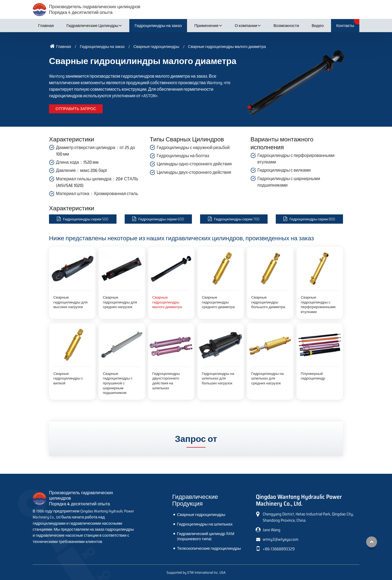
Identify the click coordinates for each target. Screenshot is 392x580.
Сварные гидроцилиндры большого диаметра (268, 302)
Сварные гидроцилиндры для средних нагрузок (120, 302)
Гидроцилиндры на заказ (158, 26)
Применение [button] (206, 26)
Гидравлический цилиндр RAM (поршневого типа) (206, 536)
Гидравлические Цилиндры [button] (92, 26)
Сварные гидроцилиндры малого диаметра (167, 302)
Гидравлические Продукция (195, 500)
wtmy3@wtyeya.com (281, 539)
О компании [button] (246, 26)
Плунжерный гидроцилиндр (313, 376)
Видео (318, 26)
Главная (46, 26)
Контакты (345, 26)
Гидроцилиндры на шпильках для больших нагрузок (218, 378)
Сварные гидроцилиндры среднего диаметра (218, 302)
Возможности (286, 26)
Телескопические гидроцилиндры (209, 548)
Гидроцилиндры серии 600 (161, 219)
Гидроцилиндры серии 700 (237, 219)
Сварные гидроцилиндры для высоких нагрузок (71, 302)
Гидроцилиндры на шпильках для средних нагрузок (267, 378)
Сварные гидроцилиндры (156, 47)
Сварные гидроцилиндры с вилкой (68, 378)
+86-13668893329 (279, 549)
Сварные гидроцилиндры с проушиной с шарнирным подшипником (118, 383)
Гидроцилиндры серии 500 (86, 219)
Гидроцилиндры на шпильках (205, 524)
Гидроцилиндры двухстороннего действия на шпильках (166, 381)
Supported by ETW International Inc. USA (196, 573)
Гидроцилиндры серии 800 (312, 219)
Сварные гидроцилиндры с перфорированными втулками (318, 305)
